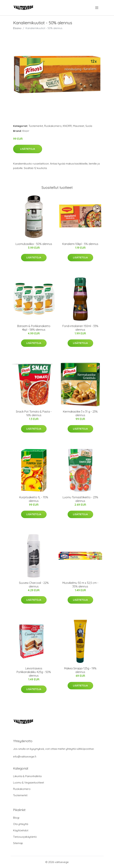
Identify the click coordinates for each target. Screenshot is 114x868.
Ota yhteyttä (21, 824)
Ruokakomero (53, 126)
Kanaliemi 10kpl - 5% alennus (80, 244)
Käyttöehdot (21, 830)
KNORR (67, 126)
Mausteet (79, 126)
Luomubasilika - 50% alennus (34, 244)
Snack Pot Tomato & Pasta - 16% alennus (34, 413)
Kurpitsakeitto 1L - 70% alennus (34, 499)
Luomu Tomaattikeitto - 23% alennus (80, 499)
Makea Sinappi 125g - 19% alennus (80, 670)
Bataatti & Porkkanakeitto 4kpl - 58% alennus (34, 328)
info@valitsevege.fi (25, 757)
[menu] (97, 8)
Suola (89, 126)
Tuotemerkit (36, 126)
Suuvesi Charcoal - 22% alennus (34, 585)
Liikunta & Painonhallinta (27, 776)
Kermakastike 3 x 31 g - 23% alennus (80, 413)
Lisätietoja (28, 149)
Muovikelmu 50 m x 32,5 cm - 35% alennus (80, 585)
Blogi (16, 818)
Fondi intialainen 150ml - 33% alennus (80, 328)
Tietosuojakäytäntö (25, 837)
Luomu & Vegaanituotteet (29, 783)
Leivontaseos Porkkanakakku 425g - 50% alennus (34, 672)
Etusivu (17, 28)
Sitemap (18, 843)
